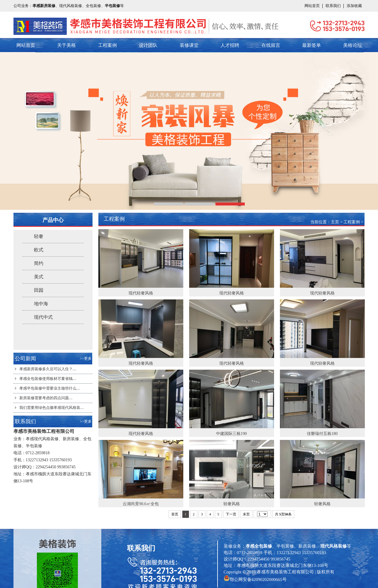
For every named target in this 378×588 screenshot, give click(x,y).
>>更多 (86, 358)
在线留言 (271, 45)
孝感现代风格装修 (42, 439)
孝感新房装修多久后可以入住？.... (48, 369)
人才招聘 (230, 45)
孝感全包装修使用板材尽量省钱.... (48, 379)
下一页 (231, 514)
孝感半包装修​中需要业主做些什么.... (50, 388)
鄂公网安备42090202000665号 (258, 580)
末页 (246, 514)
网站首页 (312, 6)
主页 (335, 222)
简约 (39, 263)
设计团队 (148, 45)
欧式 (39, 250)
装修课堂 (189, 45)
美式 (39, 277)
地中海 (41, 304)
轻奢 (39, 236)
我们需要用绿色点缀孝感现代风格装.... (52, 408)
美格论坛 (353, 45)
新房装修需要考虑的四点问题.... (46, 398)
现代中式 (43, 317)
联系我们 (333, 6)
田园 (39, 290)
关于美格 (66, 45)
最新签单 (312, 45)
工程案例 (107, 45)
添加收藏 (354, 6)
